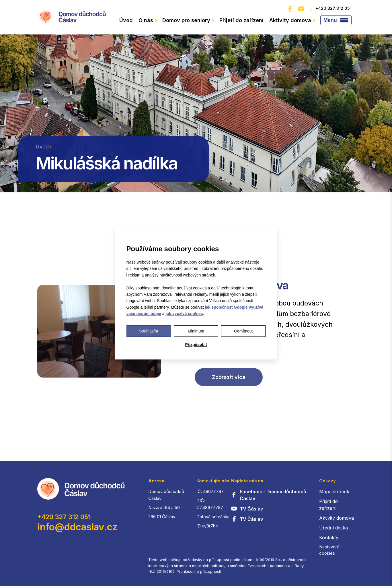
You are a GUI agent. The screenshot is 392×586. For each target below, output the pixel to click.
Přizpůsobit (196, 345)
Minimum (196, 331)
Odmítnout (243, 331)
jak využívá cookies (184, 314)
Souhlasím (149, 331)
